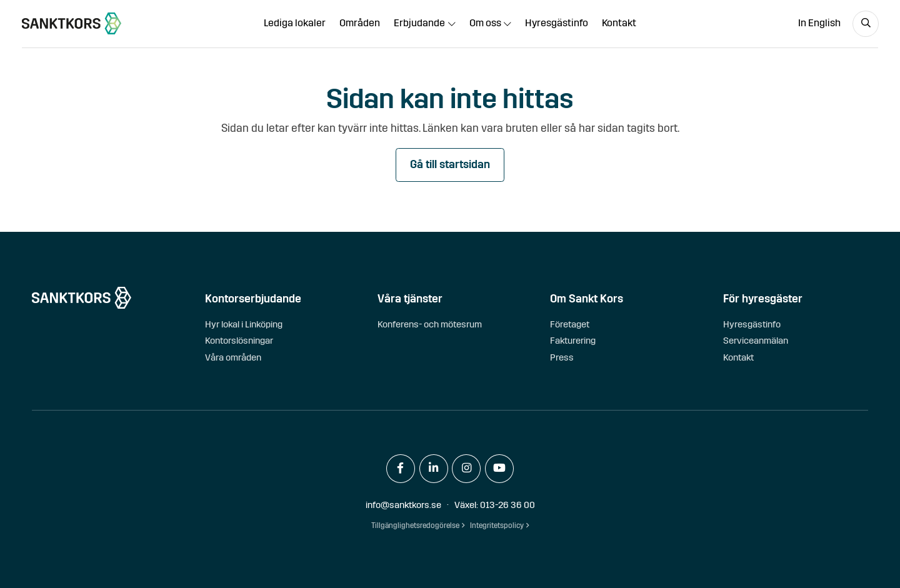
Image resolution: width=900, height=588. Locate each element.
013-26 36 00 (507, 505)
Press (562, 357)
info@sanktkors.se (403, 505)
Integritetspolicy (497, 526)
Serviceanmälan (756, 341)
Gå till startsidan (450, 165)
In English (819, 23)
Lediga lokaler (295, 23)
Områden (360, 23)
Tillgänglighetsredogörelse (415, 526)
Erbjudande (419, 23)
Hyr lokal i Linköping (244, 324)
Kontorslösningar (239, 341)
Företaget (570, 324)
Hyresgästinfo (557, 23)
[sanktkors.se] (71, 23)
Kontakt (619, 23)
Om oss (485, 23)
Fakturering (573, 341)
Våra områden (233, 357)
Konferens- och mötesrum (430, 324)
